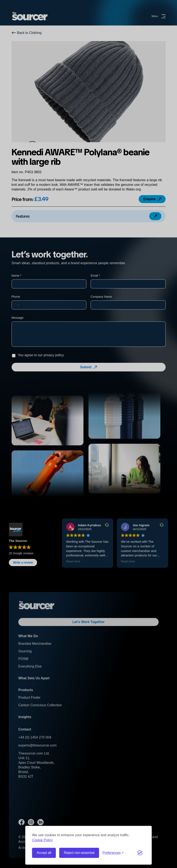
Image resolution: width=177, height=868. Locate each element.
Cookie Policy (42, 840)
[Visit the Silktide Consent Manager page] (140, 853)
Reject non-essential (79, 853)
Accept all (44, 853)
